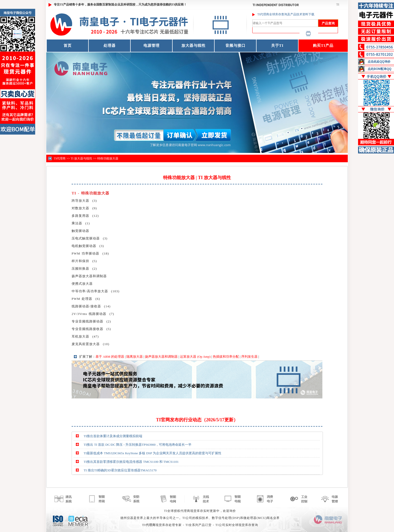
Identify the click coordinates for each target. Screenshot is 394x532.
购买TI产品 (323, 46)
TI (338, 5)
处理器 (110, 46)
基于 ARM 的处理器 (110, 357)
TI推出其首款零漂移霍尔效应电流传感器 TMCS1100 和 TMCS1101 (131, 462)
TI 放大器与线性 (81, 158)
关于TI (277, 46)
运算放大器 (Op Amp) (195, 357)
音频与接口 (235, 46)
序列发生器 (249, 357)
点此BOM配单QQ (380, 69)
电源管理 (152, 46)
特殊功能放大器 (108, 158)
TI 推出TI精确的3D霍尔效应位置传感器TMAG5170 (120, 470)
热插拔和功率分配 (226, 357)
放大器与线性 (193, 46)
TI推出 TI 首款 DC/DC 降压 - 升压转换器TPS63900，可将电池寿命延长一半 (138, 445)
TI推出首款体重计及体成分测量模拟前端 (113, 436)
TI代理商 (60, 158)
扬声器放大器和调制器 (161, 357)
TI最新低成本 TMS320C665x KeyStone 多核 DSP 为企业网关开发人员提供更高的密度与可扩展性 (153, 453)
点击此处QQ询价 (379, 62)
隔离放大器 (135, 357)
